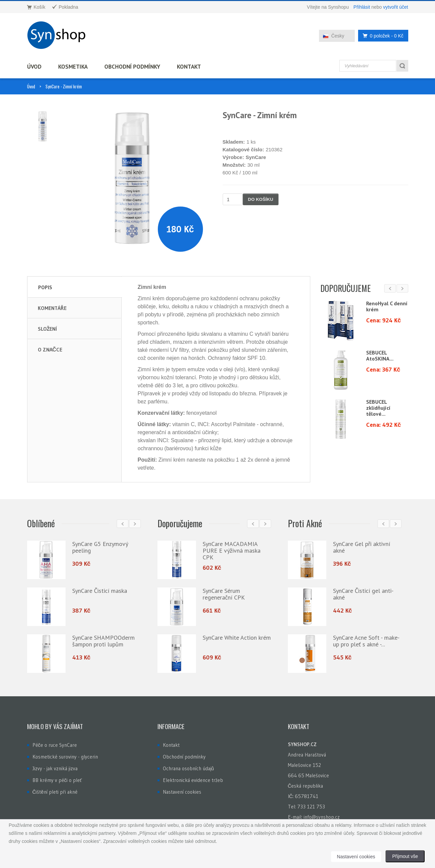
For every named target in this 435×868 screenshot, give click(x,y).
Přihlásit (362, 7)
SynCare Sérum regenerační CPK (224, 594)
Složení (47, 329)
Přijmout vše (405, 856)
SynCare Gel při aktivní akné (362, 547)
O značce (50, 349)
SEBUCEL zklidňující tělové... (378, 408)
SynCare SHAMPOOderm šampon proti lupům (103, 641)
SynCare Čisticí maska (100, 591)
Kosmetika (73, 67)
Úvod (34, 67)
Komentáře (52, 308)
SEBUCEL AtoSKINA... (380, 356)
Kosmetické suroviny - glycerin (65, 757)
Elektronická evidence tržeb (193, 780)
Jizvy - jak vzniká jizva (55, 768)
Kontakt (189, 67)
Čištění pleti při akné (55, 792)
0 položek (381, 36)
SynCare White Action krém (237, 638)
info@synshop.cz (322, 817)
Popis (45, 287)
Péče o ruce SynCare (55, 745)
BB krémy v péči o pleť (57, 780)
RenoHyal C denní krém (387, 306)
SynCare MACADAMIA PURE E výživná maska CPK (232, 550)
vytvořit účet (396, 7)
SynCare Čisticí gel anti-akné (363, 594)
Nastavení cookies (182, 792)
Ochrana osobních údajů (188, 768)
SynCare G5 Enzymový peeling (100, 547)
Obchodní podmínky (132, 67)
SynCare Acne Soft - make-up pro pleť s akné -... (366, 641)
